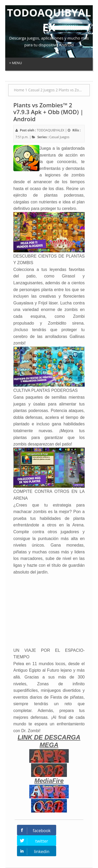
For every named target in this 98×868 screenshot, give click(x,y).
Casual (54, 137)
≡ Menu (16, 63)
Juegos (65, 137)
